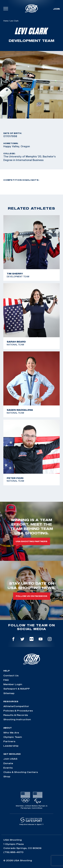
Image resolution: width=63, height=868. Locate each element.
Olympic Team (13, 737)
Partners (9, 741)
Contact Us (11, 675)
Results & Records (16, 715)
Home (6, 21)
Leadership (11, 746)
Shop (7, 776)
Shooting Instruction (17, 719)
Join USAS (10, 759)
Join (56, 9)
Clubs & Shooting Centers (21, 772)
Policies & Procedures (18, 711)
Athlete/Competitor (16, 706)
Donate (8, 763)
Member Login (13, 684)
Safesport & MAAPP (17, 689)
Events (8, 768)
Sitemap (9, 693)
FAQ (6, 680)
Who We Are (11, 733)
